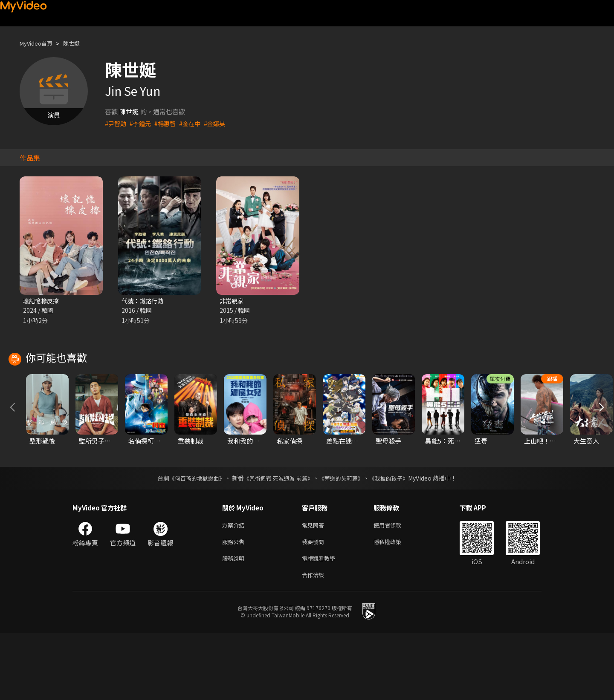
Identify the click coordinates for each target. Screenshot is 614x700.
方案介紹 (235, 587)
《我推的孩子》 (395, 540)
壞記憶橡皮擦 (42, 301)
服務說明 (235, 623)
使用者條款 (395, 587)
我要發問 (315, 605)
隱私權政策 (395, 605)
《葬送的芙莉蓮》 (345, 540)
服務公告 (235, 605)
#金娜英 (220, 123)
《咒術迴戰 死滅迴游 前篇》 (278, 540)
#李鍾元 (142, 123)
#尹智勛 (116, 123)
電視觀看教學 (321, 623)
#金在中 (194, 123)
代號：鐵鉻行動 (144, 301)
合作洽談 (315, 641)
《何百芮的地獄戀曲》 (191, 540)
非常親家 (232, 301)
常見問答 (315, 587)
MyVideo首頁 (39, 43)
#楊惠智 (168, 123)
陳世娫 (79, 43)
